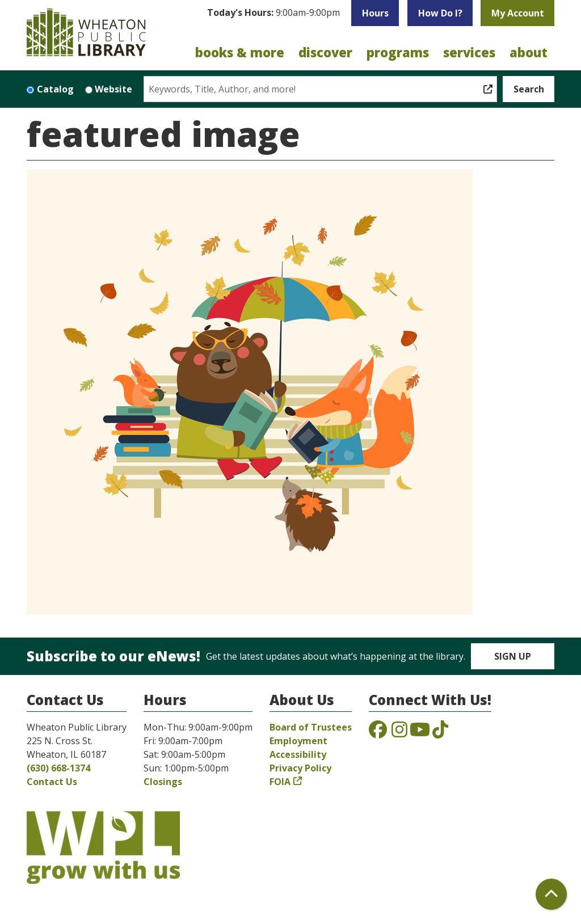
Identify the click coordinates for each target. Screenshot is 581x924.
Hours (375, 13)
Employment (298, 741)
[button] (273, 16)
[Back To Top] (551, 894)
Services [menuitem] (469, 52)
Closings (163, 782)
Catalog (55, 89)
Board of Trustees (311, 727)
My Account (518, 13)
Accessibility (298, 754)
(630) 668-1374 (58, 768)
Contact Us (52, 782)
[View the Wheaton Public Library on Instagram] (399, 733)
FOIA (280, 782)
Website (113, 89)
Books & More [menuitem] (240, 52)
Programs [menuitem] (398, 52)
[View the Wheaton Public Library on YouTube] (420, 733)
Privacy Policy (300, 768)
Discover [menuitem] (325, 52)
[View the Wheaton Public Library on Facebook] (378, 733)
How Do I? (440, 13)
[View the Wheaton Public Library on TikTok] (440, 733)
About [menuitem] (529, 52)
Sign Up (513, 656)
